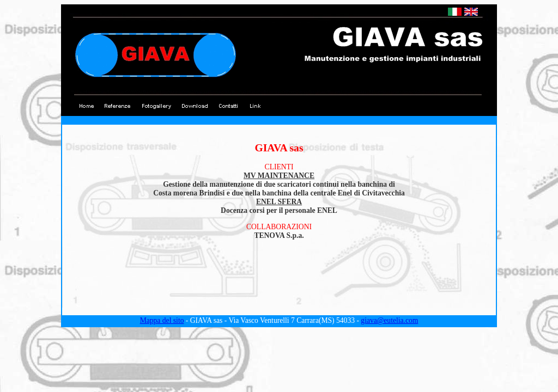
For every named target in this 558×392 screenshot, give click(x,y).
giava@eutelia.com (389, 320)
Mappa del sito (162, 320)
